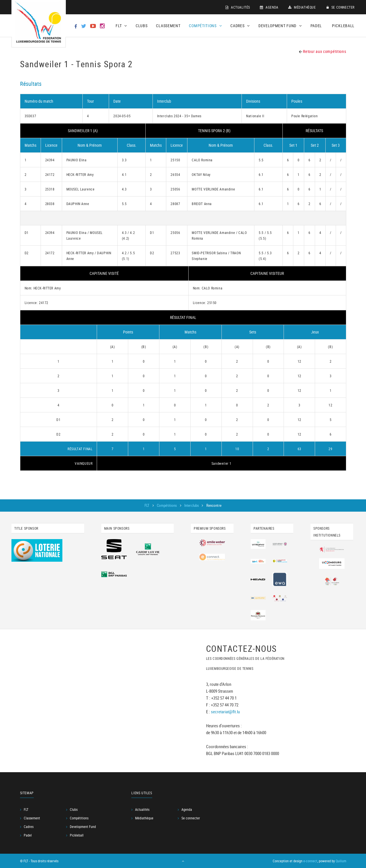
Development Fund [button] (280, 26)
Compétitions (167, 505)
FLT (148, 505)
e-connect (310, 861)
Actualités (238, 7)
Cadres (29, 827)
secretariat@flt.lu (225, 712)
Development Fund (83, 827)
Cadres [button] (240, 26)
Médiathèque (302, 7)
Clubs (142, 26)
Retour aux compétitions (323, 51)
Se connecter (341, 7)
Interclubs (192, 505)
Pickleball (343, 26)
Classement (168, 26)
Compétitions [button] (205, 26)
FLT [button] (121, 26)
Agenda (269, 7)
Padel (316, 26)
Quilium (341, 861)
